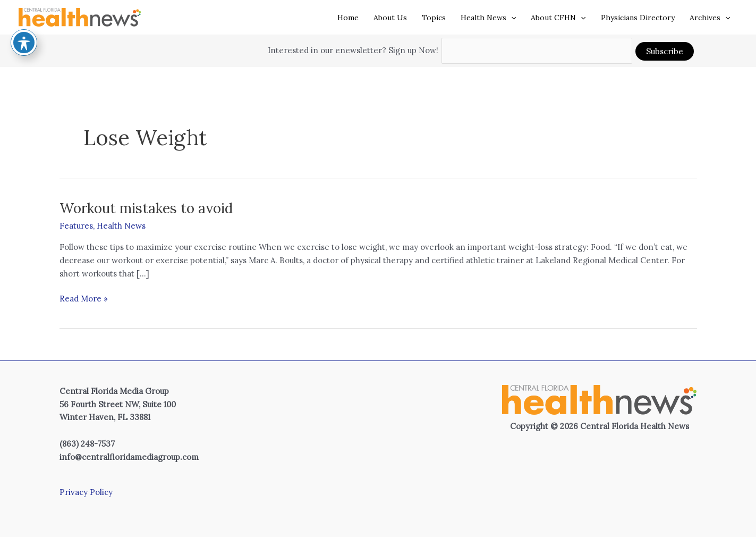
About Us (390, 18)
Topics (434, 18)
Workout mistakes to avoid (146, 208)
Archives (710, 18)
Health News (488, 18)
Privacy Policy (86, 492)
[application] (511, 18)
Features (76, 226)
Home (348, 18)
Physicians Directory (638, 18)
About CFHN (558, 18)
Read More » (84, 299)
